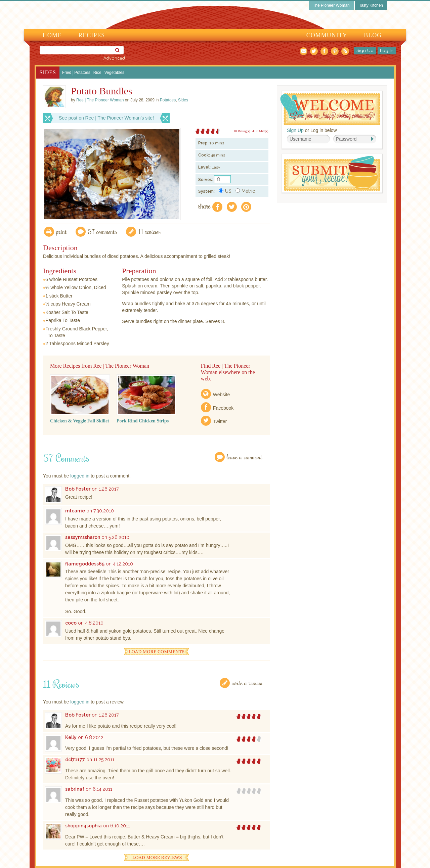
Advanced (114, 58)
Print (61, 232)
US (225, 191)
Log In (387, 51)
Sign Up (365, 51)
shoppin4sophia (83, 826)
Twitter (220, 421)
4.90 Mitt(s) (260, 131)
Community (327, 35)
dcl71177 (75, 760)
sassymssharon (83, 537)
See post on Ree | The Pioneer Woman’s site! (106, 118)
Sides (48, 72)
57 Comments (102, 232)
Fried (67, 73)
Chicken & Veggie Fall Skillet (80, 421)
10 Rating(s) (242, 131)
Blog (373, 35)
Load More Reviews (157, 857)
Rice (97, 73)
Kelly (71, 737)
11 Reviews (149, 232)
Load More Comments (157, 652)
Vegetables (114, 73)
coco (71, 623)
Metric (245, 191)
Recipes (92, 35)
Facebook (223, 408)
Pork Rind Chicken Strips (143, 421)
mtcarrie (75, 511)
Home (52, 35)
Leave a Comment (245, 457)
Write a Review (247, 683)
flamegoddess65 (85, 564)
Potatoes (82, 73)
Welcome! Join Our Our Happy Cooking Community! (330, 109)
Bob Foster (78, 489)
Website (221, 395)
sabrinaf (75, 789)
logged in (80, 476)
